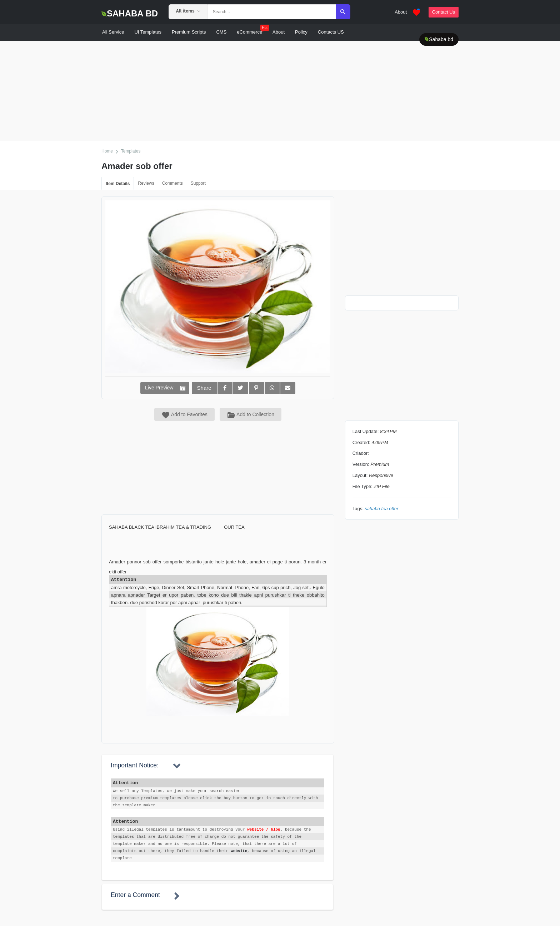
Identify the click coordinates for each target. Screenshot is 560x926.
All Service (113, 32)
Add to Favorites (184, 415)
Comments (172, 183)
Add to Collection (251, 414)
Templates (131, 151)
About (401, 12)
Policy (301, 32)
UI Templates (148, 32)
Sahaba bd (439, 39)
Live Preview (159, 388)
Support (198, 183)
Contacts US (331, 32)
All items (188, 11)
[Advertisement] (214, 91)
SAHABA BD (130, 13)
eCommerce (253, 30)
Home (107, 151)
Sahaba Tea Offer (381, 509)
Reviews (146, 183)
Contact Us (444, 12)
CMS (221, 32)
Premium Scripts (189, 32)
